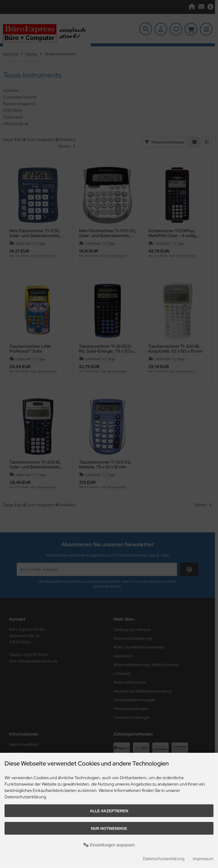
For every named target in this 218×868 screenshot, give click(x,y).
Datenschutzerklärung (164, 859)
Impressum (203, 859)
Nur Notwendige (109, 828)
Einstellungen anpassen (109, 845)
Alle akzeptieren (109, 811)
